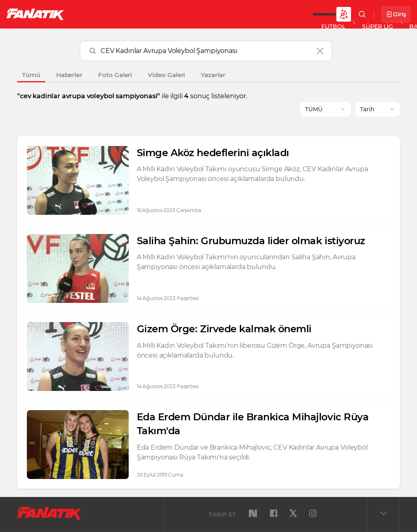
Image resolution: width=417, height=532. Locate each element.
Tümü (31, 75)
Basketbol (187, 14)
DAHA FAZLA (295, 14)
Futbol (93, 14)
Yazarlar (213, 75)
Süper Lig (137, 14)
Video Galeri (166, 75)
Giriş (396, 14)
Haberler (69, 75)
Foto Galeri (115, 75)
